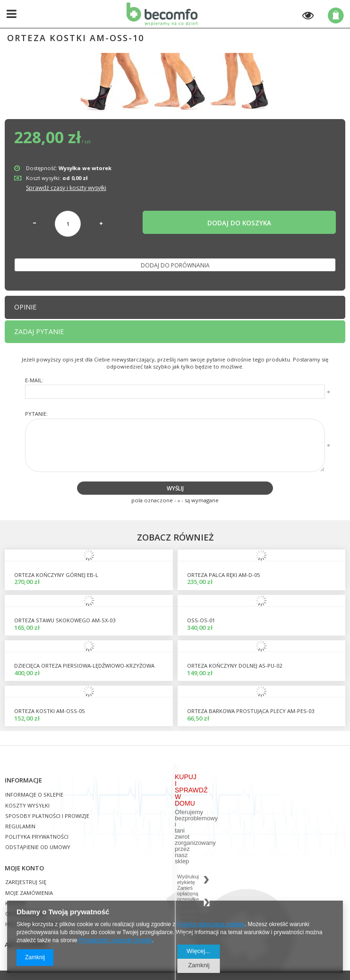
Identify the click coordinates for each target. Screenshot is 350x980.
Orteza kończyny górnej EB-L (56, 575)
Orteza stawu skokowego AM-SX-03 (65, 620)
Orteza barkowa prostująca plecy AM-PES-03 (251, 711)
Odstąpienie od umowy (38, 847)
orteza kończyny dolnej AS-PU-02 (235, 666)
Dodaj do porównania (175, 265)
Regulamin (20, 827)
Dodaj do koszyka (239, 223)
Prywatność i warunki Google (115, 940)
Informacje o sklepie (34, 795)
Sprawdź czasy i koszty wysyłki (66, 188)
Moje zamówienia (29, 893)
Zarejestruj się (26, 882)
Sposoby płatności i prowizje (47, 816)
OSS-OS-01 (201, 620)
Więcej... (198, 951)
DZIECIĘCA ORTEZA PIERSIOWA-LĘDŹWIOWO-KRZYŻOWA (84, 666)
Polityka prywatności (37, 837)
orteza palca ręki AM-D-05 (223, 575)
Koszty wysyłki (27, 806)
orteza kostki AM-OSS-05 (49, 711)
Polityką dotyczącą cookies (211, 924)
